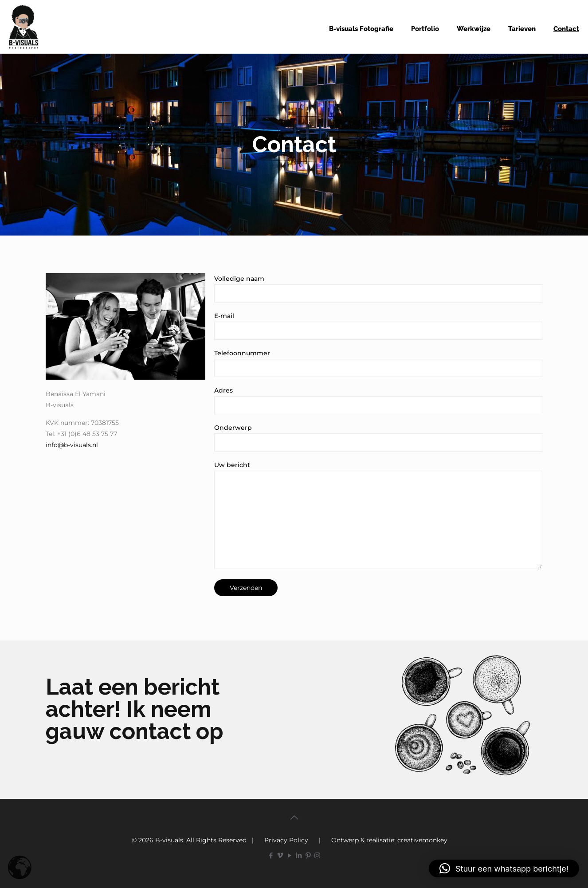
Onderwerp (378, 438)
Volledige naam (378, 289)
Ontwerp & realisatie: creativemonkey (389, 840)
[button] (504, 868)
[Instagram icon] (317, 855)
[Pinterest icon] (308, 855)
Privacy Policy (286, 840)
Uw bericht (378, 515)
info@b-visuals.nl (72, 445)
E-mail (378, 326)
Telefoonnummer (378, 363)
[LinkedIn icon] (299, 855)
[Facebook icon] (271, 855)
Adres (378, 400)
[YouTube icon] (289, 855)
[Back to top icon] (294, 817)
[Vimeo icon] (280, 855)
